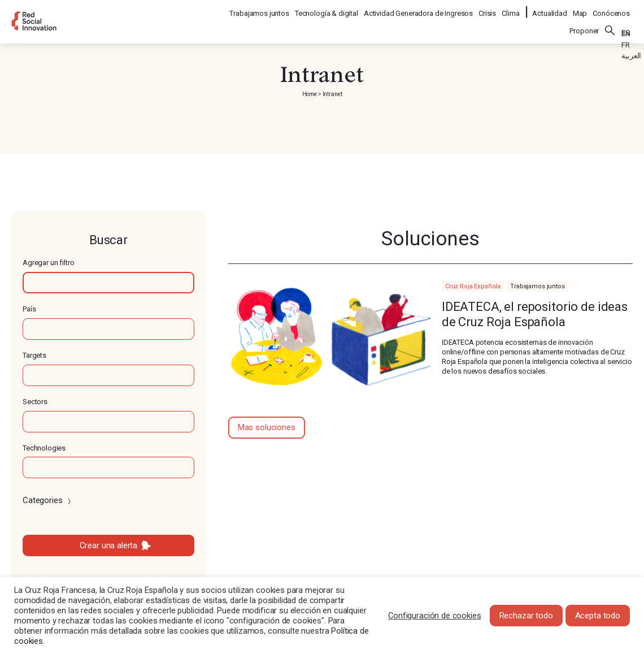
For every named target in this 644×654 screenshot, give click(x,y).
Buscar (610, 23)
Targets (34, 355)
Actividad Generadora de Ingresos (419, 9)
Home (310, 94)
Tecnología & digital (327, 9)
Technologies (44, 448)
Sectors (35, 402)
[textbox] (108, 283)
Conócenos (611, 9)
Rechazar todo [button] (526, 616)
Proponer (584, 23)
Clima (511, 9)
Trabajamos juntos (260, 9)
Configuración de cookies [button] (434, 616)
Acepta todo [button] (598, 616)
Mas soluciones (267, 427)
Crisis (488, 9)
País (29, 309)
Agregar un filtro (48, 263)
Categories (48, 500)
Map (580, 9)
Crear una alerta (109, 545)
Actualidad (550, 9)
